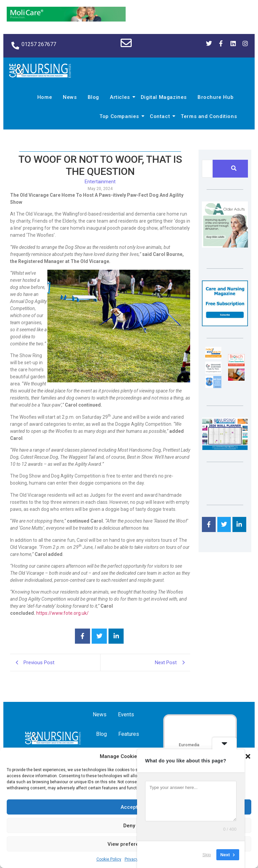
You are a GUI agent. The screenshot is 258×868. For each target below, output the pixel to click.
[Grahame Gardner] (213, 372)
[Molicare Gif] (66, 20)
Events (126, 714)
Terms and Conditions (209, 116)
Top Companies (120, 116)
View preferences (129, 844)
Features (129, 734)
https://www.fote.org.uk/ (62, 613)
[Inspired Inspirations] (236, 379)
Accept (129, 807)
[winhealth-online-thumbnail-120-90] (213, 357)
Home (45, 97)
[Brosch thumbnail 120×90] (236, 364)
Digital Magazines (164, 97)
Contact (161, 116)
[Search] (207, 169)
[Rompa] (225, 246)
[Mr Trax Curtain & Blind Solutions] (213, 386)
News (70, 97)
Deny (129, 826)
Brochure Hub (216, 97)
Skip (207, 854)
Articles (121, 97)
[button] (248, 756)
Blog (93, 97)
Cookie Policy (109, 859)
